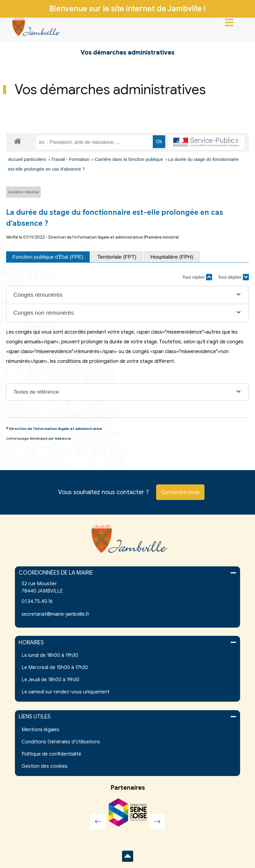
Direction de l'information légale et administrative (56, 429)
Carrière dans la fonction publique (129, 159)
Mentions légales (40, 730)
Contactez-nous (180, 492)
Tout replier (197, 277)
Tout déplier (233, 277)
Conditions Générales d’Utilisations (61, 742)
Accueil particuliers (28, 159)
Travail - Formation (71, 159)
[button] (127, 295)
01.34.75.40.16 (37, 601)
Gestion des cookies (45, 766)
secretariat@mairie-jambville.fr (56, 614)
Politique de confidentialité (51, 754)
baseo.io (63, 438)
